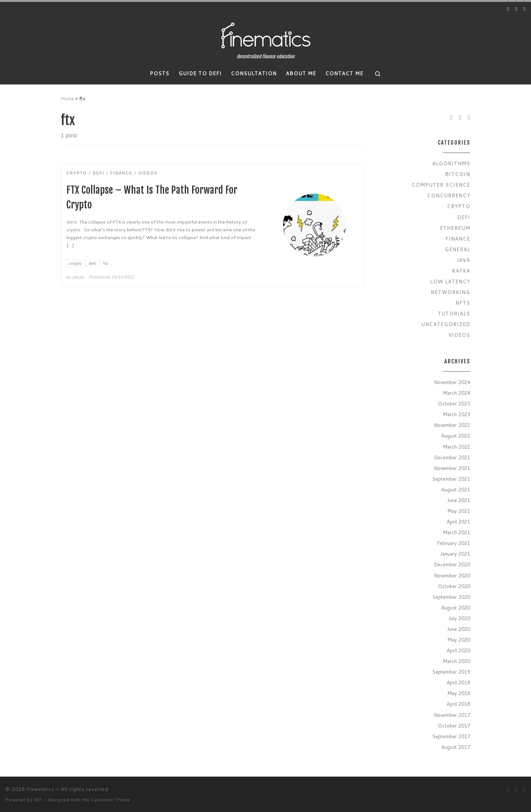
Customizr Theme (111, 800)
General (457, 249)
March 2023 (457, 414)
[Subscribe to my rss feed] (525, 9)
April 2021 (458, 521)
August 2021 (456, 489)
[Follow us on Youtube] (508, 9)
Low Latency (450, 281)
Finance (458, 239)
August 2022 (456, 436)
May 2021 (459, 511)
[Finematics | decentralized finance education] (265, 35)
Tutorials (454, 313)
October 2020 (454, 586)
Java (463, 260)
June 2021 (459, 500)
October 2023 (454, 403)
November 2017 (452, 715)
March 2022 (457, 447)
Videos (459, 335)
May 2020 (459, 640)
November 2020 (452, 575)
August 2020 (456, 607)
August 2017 (456, 747)
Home (67, 98)
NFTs (463, 303)
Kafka (461, 271)
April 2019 (458, 682)
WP (38, 800)
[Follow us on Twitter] (516, 9)
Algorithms (451, 163)
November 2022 (452, 425)
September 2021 (451, 479)
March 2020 (457, 661)
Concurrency (449, 195)
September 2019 (451, 672)
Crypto (459, 206)
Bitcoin (458, 174)
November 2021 (452, 468)
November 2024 (452, 382)
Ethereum (455, 228)
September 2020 (451, 597)
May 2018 (459, 693)
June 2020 (459, 629)
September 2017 (451, 736)
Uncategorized (446, 324)
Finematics (41, 789)
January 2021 (455, 554)
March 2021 (457, 532)
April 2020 (458, 650)
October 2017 (454, 725)
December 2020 (452, 564)
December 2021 (452, 457)
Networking (450, 292)
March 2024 (457, 393)
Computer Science (441, 185)
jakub (78, 277)
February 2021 (454, 543)
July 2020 (459, 618)
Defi (464, 217)
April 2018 (458, 704)
